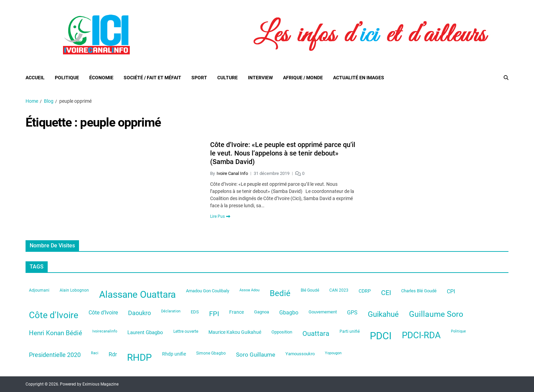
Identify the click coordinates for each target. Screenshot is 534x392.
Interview (260, 78)
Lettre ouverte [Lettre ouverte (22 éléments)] (186, 331)
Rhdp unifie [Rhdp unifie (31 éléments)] (174, 354)
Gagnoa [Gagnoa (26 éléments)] (262, 312)
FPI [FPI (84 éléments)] (214, 314)
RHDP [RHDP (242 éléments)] (139, 357)
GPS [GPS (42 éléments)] (352, 313)
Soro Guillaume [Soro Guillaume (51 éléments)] (256, 355)
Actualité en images (359, 78)
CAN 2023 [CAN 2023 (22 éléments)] (339, 290)
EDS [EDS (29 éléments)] (195, 312)
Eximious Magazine (100, 384)
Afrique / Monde (303, 78)
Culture (227, 78)
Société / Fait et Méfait (152, 78)
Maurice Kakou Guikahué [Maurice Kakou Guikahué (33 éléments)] (235, 332)
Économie (101, 78)
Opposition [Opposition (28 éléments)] (282, 332)
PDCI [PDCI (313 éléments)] (381, 336)
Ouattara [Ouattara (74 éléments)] (316, 334)
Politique (67, 78)
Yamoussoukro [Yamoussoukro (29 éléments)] (300, 354)
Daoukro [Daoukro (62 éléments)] (139, 313)
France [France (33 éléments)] (237, 312)
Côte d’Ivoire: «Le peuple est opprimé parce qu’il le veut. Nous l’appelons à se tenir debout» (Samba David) (283, 153)
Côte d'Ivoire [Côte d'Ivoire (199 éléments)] (54, 315)
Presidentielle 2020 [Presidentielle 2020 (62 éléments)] (55, 355)
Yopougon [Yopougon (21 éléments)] (333, 353)
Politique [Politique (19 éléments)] (458, 331)
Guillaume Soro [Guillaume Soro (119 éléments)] (436, 314)
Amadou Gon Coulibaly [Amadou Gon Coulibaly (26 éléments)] (208, 291)
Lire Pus (220, 216)
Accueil (35, 78)
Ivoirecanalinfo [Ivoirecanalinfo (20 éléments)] (105, 331)
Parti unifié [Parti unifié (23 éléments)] (350, 331)
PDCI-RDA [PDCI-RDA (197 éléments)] (421, 335)
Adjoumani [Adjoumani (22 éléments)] (39, 290)
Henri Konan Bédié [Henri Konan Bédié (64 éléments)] (56, 333)
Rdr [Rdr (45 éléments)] (113, 354)
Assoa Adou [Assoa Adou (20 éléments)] (249, 290)
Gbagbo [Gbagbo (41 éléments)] (289, 313)
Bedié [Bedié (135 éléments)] (280, 293)
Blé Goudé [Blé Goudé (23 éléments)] (310, 290)
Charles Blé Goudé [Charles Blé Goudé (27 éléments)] (419, 291)
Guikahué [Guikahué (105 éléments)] (383, 314)
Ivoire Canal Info (232, 173)
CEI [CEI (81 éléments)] (386, 293)
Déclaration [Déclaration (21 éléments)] (171, 311)
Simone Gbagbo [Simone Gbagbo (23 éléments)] (211, 353)
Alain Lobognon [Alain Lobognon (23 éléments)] (74, 290)
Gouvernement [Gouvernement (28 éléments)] (323, 312)
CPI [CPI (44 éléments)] (451, 291)
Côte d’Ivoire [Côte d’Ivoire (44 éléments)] (103, 313)
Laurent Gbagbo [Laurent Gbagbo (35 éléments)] (145, 332)
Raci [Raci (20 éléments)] (95, 353)
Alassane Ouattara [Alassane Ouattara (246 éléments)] (137, 295)
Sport (199, 78)
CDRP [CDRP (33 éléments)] (365, 291)
